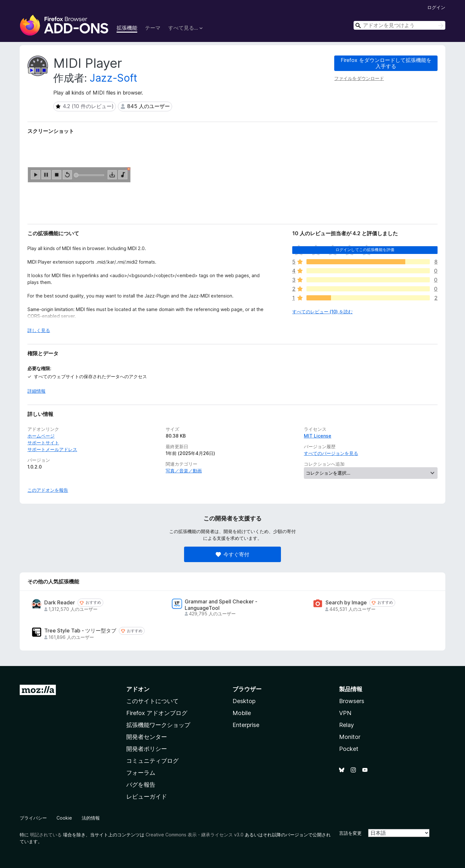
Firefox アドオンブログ (157, 713)
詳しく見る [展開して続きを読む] (39, 330)
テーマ (153, 28)
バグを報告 (141, 785)
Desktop (244, 701)
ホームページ (41, 436)
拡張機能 (127, 28)
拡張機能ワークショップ (158, 725)
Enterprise (246, 725)
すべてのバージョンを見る (331, 453)
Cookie (64, 818)
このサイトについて (152, 701)
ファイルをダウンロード (359, 78)
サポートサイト (43, 443)
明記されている (46, 835)
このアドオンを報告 (48, 490)
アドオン (138, 689)
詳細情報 (36, 391)
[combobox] (399, 25)
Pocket (349, 749)
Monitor (350, 737)
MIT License (318, 436)
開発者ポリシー (147, 749)
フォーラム (141, 773)
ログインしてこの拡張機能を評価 (365, 250)
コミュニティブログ (152, 761)
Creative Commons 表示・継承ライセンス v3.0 (195, 835)
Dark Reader (60, 603)
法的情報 (91, 818)
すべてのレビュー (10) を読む (322, 312)
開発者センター (147, 737)
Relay (346, 725)
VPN (345, 713)
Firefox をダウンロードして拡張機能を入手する (386, 63)
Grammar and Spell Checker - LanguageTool (221, 605)
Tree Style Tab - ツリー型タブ (80, 631)
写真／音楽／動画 (184, 471)
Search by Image (346, 603)
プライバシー (33, 818)
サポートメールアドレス (52, 449)
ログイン (436, 7)
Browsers (352, 701)
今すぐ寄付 (232, 554)
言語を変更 (350, 833)
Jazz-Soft (114, 78)
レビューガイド (147, 797)
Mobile (242, 713)
